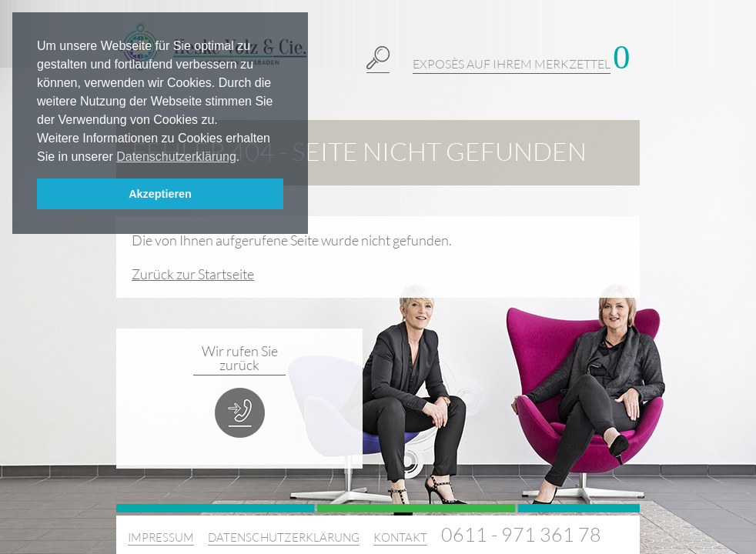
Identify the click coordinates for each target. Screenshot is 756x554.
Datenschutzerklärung (284, 537)
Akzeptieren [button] (160, 194)
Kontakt (400, 537)
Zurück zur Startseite (193, 274)
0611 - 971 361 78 (521, 534)
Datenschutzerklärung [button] (176, 157)
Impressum (161, 537)
